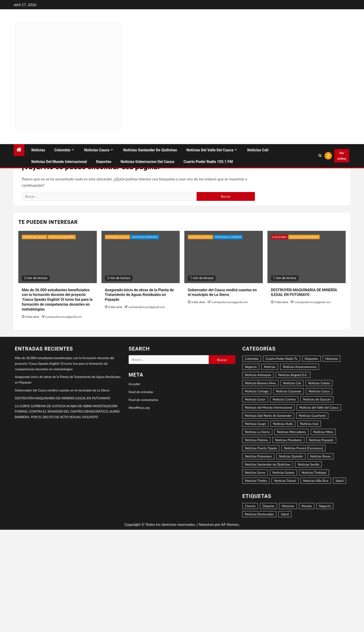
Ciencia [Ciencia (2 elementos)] (250, 506)
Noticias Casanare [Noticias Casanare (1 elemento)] (289, 391)
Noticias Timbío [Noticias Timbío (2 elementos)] (256, 481)
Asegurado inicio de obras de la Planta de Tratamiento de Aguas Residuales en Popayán (139, 295)
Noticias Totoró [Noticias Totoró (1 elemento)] (285, 481)
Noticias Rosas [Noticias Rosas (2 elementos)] (320, 456)
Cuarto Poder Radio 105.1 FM (208, 162)
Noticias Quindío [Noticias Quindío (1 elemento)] (291, 456)
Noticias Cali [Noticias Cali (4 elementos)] (292, 383)
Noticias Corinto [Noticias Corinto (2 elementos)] (284, 399)
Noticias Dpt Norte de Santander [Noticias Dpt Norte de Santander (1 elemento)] (268, 415)
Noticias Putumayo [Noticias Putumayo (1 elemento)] (258, 456)
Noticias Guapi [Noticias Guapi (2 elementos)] (255, 424)
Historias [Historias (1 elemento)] (288, 506)
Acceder (134, 384)
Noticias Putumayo (304, 237)
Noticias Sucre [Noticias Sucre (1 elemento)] (255, 472)
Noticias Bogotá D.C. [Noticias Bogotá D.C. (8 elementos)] (293, 375)
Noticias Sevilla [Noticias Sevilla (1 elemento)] (308, 464)
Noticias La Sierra (228, 237)
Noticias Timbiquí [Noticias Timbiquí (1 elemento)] (314, 472)
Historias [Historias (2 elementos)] (331, 359)
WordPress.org (139, 408)
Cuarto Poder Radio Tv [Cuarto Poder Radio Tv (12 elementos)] (281, 359)
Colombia (62, 150)
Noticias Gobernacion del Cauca (148, 162)
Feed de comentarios (143, 400)
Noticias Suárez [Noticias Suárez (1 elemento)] (283, 472)
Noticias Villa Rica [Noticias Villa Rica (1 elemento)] (316, 481)
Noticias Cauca (97, 150)
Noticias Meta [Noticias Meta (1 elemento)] (323, 432)
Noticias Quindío (62, 237)
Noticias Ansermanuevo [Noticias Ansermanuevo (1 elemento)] (300, 367)
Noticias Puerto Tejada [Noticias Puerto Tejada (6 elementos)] (261, 448)
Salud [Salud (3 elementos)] (340, 481)
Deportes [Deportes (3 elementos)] (311, 359)
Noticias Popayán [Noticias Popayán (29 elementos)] (321, 440)
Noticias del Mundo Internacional (59, 162)
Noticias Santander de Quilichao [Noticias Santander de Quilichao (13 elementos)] (268, 464)
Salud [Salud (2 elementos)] (285, 514)
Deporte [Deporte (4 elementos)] (268, 506)
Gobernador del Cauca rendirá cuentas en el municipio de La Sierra (222, 292)
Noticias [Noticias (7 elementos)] (270, 367)
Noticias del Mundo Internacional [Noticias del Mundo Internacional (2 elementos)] (268, 407)
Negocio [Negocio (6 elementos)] (325, 506)
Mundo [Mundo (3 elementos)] (307, 506)
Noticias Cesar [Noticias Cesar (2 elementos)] (255, 399)
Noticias (38, 150)
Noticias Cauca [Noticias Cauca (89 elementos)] (319, 391)
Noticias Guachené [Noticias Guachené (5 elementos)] (312, 415)
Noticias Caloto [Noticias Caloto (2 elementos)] (319, 383)
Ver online (342, 156)
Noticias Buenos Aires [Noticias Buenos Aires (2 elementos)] (260, 383)
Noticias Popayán (145, 237)
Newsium (206, 524)
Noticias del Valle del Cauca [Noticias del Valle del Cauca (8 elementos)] (319, 407)
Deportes (104, 162)
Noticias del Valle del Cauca (210, 150)
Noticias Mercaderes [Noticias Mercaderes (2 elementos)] (292, 432)
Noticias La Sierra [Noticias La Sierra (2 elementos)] (257, 432)
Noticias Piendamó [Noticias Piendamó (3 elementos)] (288, 440)
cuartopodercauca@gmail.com (64, 317)
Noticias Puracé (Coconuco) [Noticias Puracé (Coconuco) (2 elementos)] (303, 448)
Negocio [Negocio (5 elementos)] (251, 367)
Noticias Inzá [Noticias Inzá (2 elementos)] (309, 424)
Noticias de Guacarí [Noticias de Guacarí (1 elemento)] (317, 399)
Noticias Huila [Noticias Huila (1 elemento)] (283, 424)
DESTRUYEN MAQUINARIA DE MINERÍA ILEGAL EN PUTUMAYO (304, 292)
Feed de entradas (141, 392)
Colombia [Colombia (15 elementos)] (252, 359)
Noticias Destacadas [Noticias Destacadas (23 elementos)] (259, 514)
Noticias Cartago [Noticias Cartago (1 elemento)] (257, 391)
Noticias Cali (258, 150)
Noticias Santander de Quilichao (150, 150)
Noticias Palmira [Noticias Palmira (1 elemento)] (256, 440)
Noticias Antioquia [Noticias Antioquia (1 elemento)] (258, 375)
